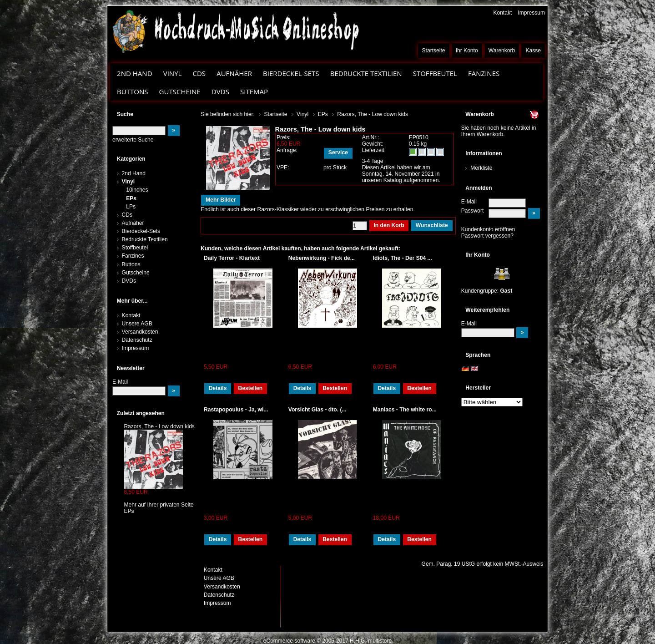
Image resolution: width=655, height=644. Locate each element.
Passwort (473, 211)
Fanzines (484, 73)
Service (338, 152)
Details (218, 388)
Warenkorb (502, 51)
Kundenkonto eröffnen (488, 229)
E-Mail (469, 202)
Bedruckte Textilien (366, 73)
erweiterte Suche (133, 140)
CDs (199, 73)
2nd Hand (135, 73)
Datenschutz (137, 340)
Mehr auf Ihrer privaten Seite (159, 505)
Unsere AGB (137, 324)
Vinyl (173, 73)
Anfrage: (287, 150)
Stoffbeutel (435, 73)
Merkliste (481, 168)
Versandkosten (140, 332)
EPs (131, 198)
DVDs (220, 91)
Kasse (533, 51)
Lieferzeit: (374, 150)
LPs (131, 207)
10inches (137, 190)
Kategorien (131, 159)
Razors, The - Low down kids (159, 426)
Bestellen (250, 388)
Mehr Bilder (221, 200)
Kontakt (502, 13)
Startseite (434, 51)
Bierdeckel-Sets (291, 73)
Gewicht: (373, 144)
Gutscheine (180, 91)
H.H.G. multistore (371, 641)
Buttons (132, 91)
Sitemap (254, 91)
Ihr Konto (467, 51)
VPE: (283, 167)
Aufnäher (234, 73)
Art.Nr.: (371, 137)
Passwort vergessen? (487, 236)
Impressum (531, 13)
